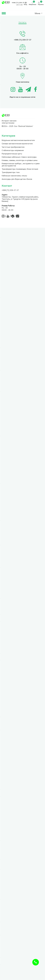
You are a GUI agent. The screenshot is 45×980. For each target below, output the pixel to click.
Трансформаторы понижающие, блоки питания (20, 169)
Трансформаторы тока (11, 173)
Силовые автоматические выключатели (17, 144)
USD (21, 5)
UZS (17, 5)
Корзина (41, 5)
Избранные (33, 5)
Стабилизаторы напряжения (13, 151)
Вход (25, 5)
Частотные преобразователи (13, 147)
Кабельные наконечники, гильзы (14, 176)
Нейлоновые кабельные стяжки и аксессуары (19, 157)
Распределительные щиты (12, 154)
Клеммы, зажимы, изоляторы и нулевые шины (20, 161)
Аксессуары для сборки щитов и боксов (17, 179)
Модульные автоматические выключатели (18, 140)
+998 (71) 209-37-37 (10, 190)
